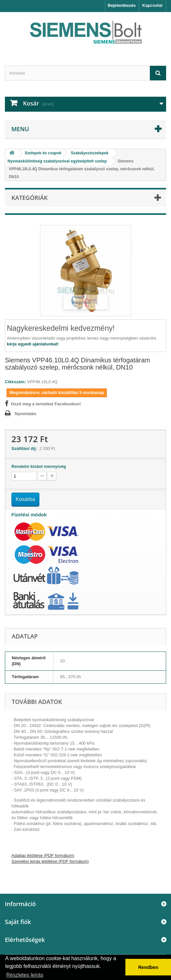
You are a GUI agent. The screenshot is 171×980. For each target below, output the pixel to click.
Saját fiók (18, 922)
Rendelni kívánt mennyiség (39, 466)
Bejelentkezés (122, 5)
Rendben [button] (148, 967)
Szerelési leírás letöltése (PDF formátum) (50, 861)
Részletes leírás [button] (25, 975)
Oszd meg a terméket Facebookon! (46, 404)
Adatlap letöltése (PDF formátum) (43, 855)
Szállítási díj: (25, 448)
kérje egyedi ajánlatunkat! (33, 344)
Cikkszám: (15, 382)
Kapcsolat (152, 5)
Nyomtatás (25, 414)
